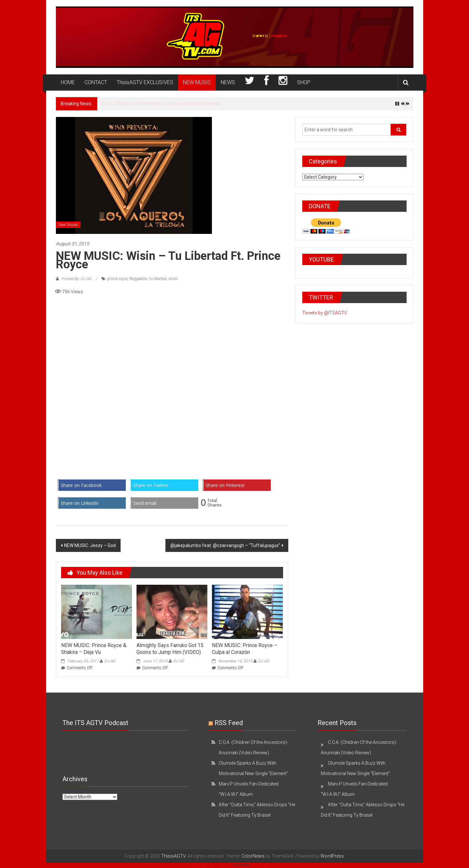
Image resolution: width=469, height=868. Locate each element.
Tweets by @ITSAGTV (325, 313)
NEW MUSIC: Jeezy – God (90, 545)
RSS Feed (229, 723)
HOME (68, 82)
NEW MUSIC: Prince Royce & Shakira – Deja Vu (94, 649)
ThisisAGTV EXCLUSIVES (145, 82)
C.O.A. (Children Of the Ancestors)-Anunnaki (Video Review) (161, 104)
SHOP (304, 82)
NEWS (228, 82)
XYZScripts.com (265, 865)
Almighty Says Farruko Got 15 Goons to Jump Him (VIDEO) (170, 649)
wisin (173, 279)
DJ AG (110, 661)
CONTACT (96, 82)
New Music (68, 225)
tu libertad (158, 279)
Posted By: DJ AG (76, 279)
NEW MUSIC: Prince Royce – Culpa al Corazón (245, 649)
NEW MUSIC (197, 82)
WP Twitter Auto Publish (211, 865)
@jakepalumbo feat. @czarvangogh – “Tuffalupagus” (225, 545)
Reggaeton (138, 279)
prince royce (117, 279)
